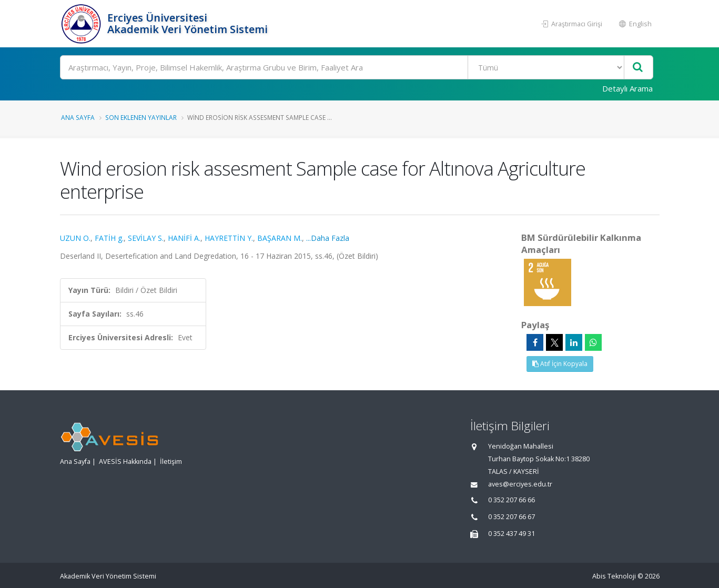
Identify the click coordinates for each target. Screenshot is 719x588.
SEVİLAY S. (146, 238)
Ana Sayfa (78, 117)
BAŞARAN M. (280, 238)
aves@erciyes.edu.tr (520, 484)
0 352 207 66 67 (512, 517)
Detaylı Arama (627, 88)
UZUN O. (75, 238)
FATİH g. (109, 238)
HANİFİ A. (184, 238)
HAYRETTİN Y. (229, 238)
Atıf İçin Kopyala (560, 364)
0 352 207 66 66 (512, 500)
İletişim (171, 462)
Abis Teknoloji (614, 576)
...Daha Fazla (328, 238)
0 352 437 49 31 (512, 534)
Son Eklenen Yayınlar (141, 117)
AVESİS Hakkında (125, 462)
